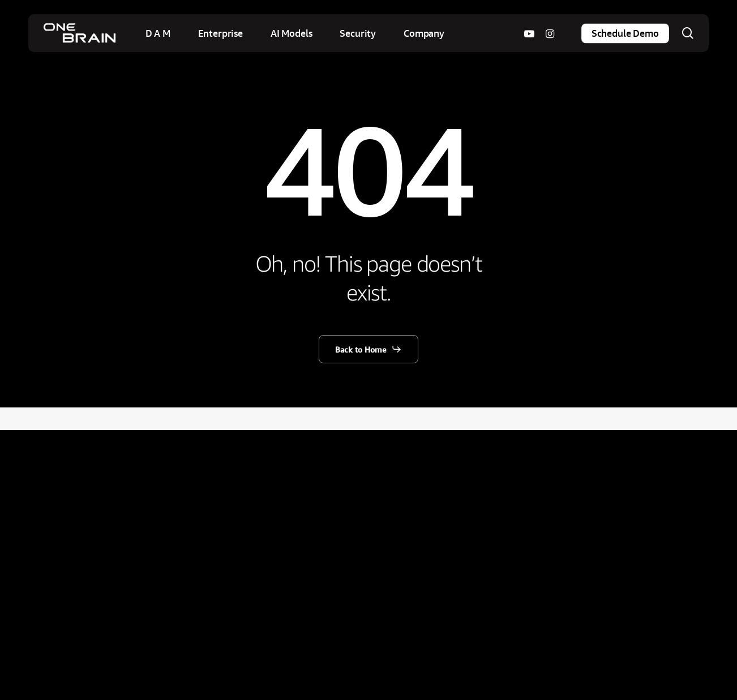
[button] (368, 349)
